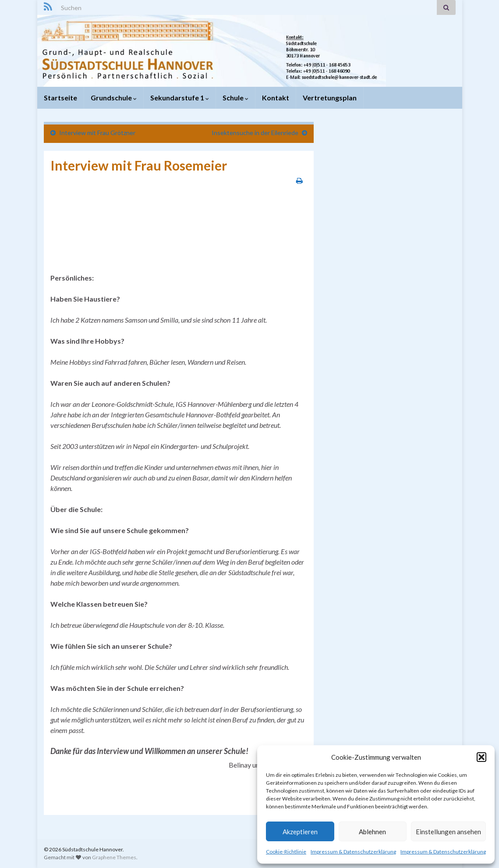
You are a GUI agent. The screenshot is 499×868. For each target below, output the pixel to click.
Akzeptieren (300, 832)
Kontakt (276, 98)
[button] (481, 757)
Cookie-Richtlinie (286, 852)
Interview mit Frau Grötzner (97, 133)
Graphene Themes (114, 857)
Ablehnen (372, 832)
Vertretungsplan (330, 98)
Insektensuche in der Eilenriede (255, 133)
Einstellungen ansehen (448, 832)
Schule (235, 98)
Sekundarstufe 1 (180, 98)
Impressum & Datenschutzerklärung (353, 852)
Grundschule (114, 98)
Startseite (60, 98)
